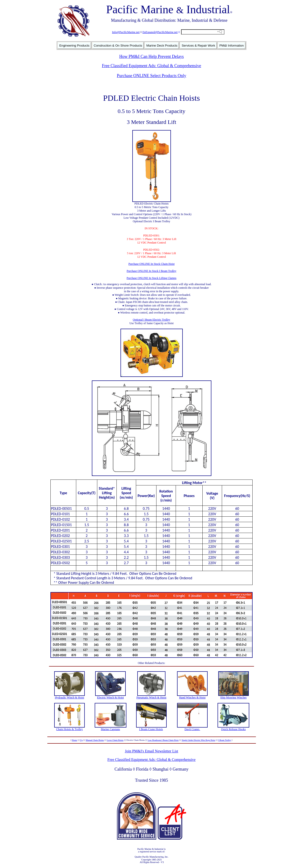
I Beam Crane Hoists (151, 729)
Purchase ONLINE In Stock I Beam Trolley (151, 271)
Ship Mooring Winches (233, 698)
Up (81, 740)
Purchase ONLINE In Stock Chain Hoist (152, 264)
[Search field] (203, 32)
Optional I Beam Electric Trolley (151, 320)
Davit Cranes (192, 729)
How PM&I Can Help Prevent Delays (151, 57)
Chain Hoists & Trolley (69, 729)
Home (75, 740)
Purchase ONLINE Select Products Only (152, 76)
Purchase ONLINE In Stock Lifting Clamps (151, 278)
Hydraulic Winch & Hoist (70, 698)
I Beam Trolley (225, 740)
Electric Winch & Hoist (110, 698)
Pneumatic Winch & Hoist (151, 698)
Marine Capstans (110, 729)
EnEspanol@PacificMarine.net (160, 32)
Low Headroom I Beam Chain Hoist (163, 740)
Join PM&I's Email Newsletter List (151, 751)
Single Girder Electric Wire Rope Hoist (198, 740)
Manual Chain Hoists (95, 740)
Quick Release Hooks (233, 729)
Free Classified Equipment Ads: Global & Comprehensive (152, 66)
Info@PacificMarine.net (126, 32)
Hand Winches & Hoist (192, 698)
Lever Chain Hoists (115, 740)
